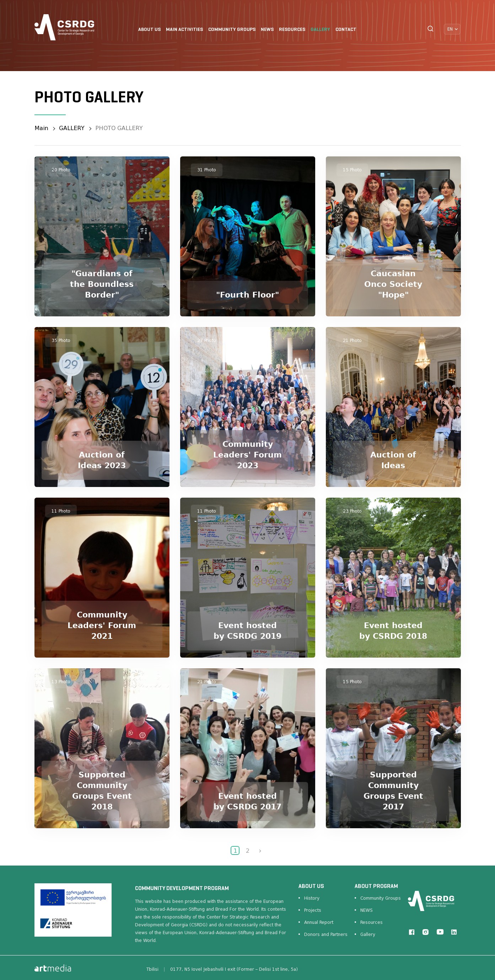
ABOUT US (149, 30)
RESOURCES (292, 30)
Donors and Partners (326, 935)
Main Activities (184, 30)
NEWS (267, 30)
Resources (372, 922)
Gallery (368, 935)
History (312, 898)
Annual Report (319, 922)
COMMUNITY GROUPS (232, 30)
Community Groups (381, 898)
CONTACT (346, 30)
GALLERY (320, 30)
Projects (313, 910)
